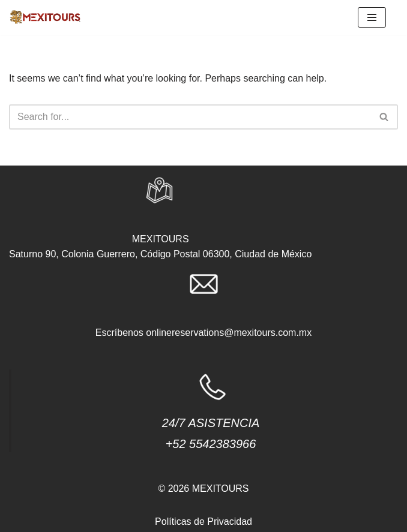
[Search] (190, 117)
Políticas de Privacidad (203, 522)
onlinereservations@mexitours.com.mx (229, 333)
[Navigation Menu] (372, 17)
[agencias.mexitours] (45, 17)
